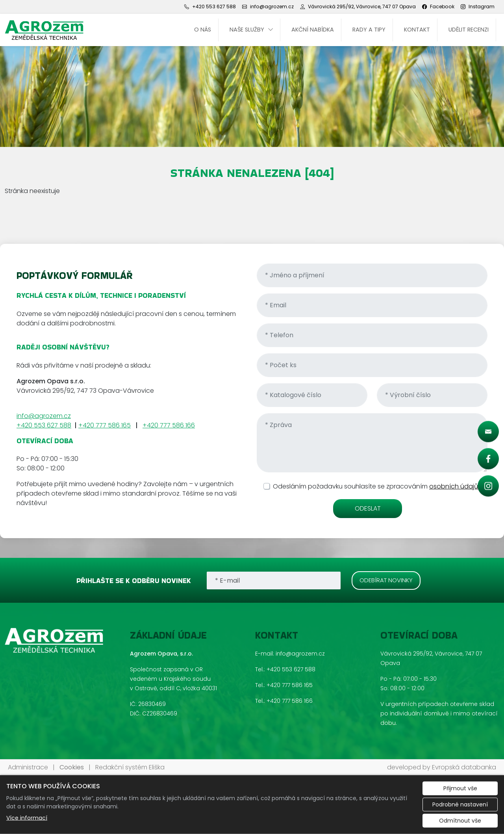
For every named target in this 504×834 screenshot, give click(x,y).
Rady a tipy (369, 30)
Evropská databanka (464, 767)
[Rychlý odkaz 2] (488, 459)
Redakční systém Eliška (130, 767)
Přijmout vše (460, 788)
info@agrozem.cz (44, 416)
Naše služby (247, 30)
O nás (203, 30)
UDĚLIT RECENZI (469, 30)
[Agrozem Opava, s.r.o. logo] (44, 30)
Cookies (72, 767)
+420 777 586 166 (169, 425)
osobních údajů (454, 486)
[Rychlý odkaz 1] (488, 432)
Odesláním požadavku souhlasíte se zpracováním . (377, 486)
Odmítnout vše (460, 821)
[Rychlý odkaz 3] (488, 486)
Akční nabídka (313, 30)
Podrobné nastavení (460, 804)
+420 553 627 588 (44, 425)
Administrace (28, 767)
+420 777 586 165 (105, 425)
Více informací (27, 818)
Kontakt (417, 30)
